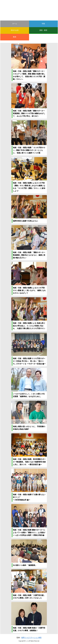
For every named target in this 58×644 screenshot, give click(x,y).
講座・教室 (43, 30)
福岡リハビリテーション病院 (31, 638)
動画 (15, 37)
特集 (43, 24)
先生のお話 (15, 30)
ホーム (15, 24)
